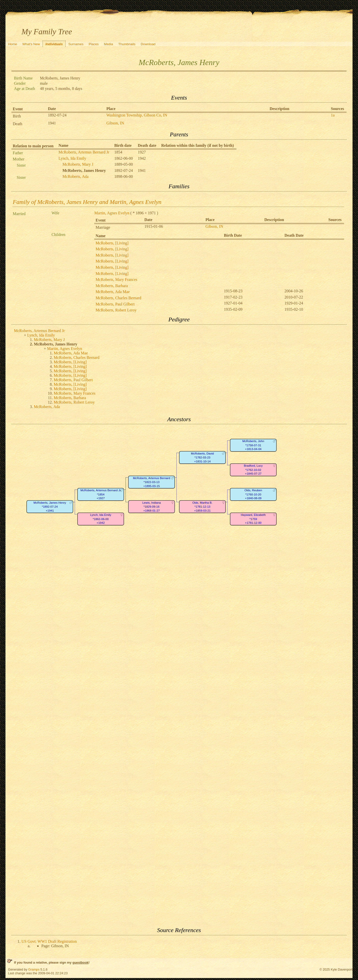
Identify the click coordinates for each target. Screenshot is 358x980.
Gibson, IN (115, 123)
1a (333, 115)
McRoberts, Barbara (112, 286)
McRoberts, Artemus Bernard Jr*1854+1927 (101, 494)
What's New (31, 44)
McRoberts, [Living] (112, 243)
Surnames (76, 44)
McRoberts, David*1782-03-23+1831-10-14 (202, 457)
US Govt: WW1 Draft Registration (49, 941)
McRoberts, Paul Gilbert (115, 304)
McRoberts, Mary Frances (116, 280)
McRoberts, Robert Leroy (116, 310)
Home (13, 44)
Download (148, 44)
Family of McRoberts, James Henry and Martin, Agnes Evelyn (87, 202)
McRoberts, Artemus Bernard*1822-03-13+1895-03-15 (152, 482)
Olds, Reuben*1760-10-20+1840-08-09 (253, 494)
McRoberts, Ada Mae (112, 292)
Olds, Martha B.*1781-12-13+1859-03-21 (202, 507)
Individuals (54, 44)
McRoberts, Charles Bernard (118, 298)
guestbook (80, 962)
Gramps (34, 969)
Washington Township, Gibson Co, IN (137, 115)
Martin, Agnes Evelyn (112, 213)
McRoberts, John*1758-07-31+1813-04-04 (253, 445)
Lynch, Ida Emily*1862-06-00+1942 (101, 519)
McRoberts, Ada (75, 176)
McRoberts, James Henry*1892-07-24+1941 (50, 507)
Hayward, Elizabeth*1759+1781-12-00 (253, 519)
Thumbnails (127, 44)
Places (94, 44)
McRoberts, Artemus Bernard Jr (84, 152)
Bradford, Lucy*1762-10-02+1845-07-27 (253, 470)
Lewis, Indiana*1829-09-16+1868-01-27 (152, 507)
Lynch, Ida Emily (72, 158)
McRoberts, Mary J (78, 164)
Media (108, 44)
